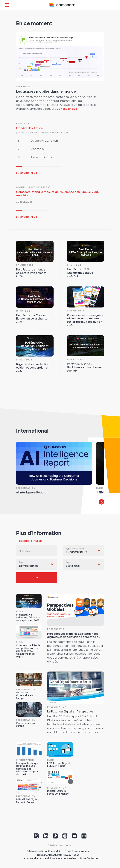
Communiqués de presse (33, 187)
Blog (100, 488)
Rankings (23, 123)
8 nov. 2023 (75, 360)
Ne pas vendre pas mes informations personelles (49, 858)
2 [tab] (25, 167)
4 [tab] (39, 167)
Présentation (26, 87)
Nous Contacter (89, 858)
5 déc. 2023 (24, 360)
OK (37, 578)
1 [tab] (19, 167)
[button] (7, 5)
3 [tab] (32, 167)
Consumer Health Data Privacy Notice (58, 855)
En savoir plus (68, 109)
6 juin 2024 (75, 265)
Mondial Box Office (29, 128)
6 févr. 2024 (76, 311)
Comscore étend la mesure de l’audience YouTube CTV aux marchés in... (58, 194)
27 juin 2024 (25, 265)
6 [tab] (52, 167)
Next (101, 502)
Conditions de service (77, 851)
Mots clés (24, 551)
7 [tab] (58, 167)
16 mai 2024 (24, 311)
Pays (68, 562)
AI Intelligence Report (31, 493)
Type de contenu (76, 549)
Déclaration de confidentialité (44, 851)
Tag (21, 562)
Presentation (26, 488)
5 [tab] (45, 167)
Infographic (25, 760)
